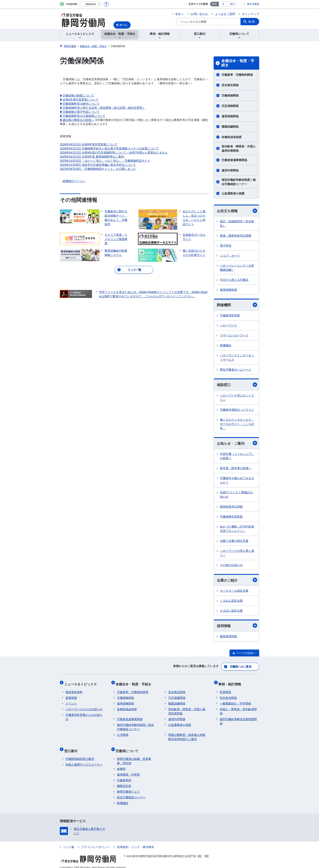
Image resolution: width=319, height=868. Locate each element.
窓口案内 (72, 747)
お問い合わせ (199, 14)
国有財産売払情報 (231, 508)
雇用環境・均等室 (128, 770)
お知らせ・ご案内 (237, 444)
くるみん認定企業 (231, 602)
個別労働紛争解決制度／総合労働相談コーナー (239, 182)
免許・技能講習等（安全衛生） (237, 224)
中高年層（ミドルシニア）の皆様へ (237, 457)
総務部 (121, 764)
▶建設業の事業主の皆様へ (77, 120)
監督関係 (225, 690)
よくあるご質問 (225, 14)
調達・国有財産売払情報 (236, 236)
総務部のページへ (74, 181)
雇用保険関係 (230, 116)
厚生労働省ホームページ (236, 370)
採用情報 (237, 627)
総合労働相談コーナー (131, 792)
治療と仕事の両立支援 (234, 542)
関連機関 (237, 305)
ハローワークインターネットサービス (237, 358)
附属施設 (226, 346)
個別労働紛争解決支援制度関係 (238, 719)
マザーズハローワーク (234, 336)
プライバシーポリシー (96, 842)
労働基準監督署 (230, 316)
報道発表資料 (74, 690)
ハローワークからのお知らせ (84, 707)
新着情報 (71, 696)
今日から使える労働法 (234, 280)
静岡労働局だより (128, 787)
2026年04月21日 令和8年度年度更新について (89, 144)
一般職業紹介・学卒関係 (235, 701)
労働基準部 (124, 775)
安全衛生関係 (230, 85)
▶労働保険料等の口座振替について (83, 116)
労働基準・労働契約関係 (237, 75)
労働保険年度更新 (231, 518)
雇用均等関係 (230, 170)
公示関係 (123, 733)
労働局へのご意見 (241, 667)
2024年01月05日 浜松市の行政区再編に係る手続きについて (98, 165)
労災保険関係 (230, 106)
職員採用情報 (228, 638)
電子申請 (226, 246)
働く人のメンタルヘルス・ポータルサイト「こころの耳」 (237, 425)
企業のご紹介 (237, 581)
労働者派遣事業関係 (234, 160)
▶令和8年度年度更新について (79, 100)
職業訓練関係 (230, 127)
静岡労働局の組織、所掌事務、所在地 (134, 756)
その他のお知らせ (231, 566)
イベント (71, 701)
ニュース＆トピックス (82, 683)
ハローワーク (228, 326)
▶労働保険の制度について (77, 95)
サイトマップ (251, 14)
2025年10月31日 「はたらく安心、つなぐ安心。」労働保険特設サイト (105, 161)
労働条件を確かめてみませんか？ (237, 481)
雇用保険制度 (228, 290)
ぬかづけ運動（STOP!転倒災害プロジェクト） (237, 530)
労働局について (128, 747)
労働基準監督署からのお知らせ (84, 715)
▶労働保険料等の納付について (80, 104)
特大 (232, 4)
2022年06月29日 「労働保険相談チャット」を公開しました (98, 169)
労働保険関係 (230, 95)
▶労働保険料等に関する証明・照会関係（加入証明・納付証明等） (103, 108)
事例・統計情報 (231, 683)
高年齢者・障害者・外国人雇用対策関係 (239, 149)
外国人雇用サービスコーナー (84, 760)
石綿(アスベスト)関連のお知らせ (237, 495)
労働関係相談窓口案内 (80, 754)
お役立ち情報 (237, 211)
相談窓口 (237, 385)
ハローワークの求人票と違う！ (237, 554)
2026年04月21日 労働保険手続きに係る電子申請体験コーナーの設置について (109, 148)
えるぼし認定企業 (231, 612)
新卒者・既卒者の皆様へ (236, 469)
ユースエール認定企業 (234, 592)
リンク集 (69, 842)
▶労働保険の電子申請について (80, 112)
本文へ (179, 14)
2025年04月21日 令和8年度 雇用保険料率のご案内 (92, 157)
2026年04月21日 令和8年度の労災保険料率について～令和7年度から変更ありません (114, 153)
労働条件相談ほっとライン (237, 410)
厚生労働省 (253, 4)
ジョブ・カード (230, 256)
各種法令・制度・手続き (238, 63)
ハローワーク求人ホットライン (237, 398)
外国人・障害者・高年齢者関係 (238, 709)
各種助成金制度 (232, 137)
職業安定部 (124, 781)
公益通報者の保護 (233, 193)
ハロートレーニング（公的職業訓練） (237, 268)
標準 (214, 4)
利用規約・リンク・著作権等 (135, 842)
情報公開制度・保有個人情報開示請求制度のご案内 (187, 735)
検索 (252, 22)
